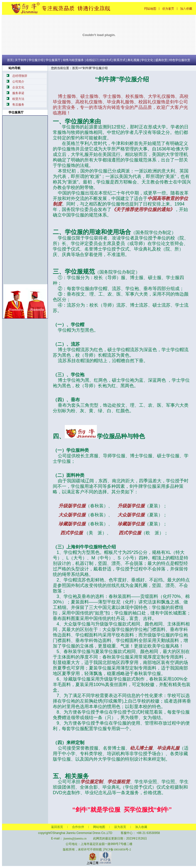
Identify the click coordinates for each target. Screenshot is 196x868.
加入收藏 (141, 827)
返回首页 (57, 827)
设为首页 (120, 827)
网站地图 (99, 827)
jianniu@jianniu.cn (75, 838)
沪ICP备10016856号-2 (117, 849)
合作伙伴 (78, 827)
